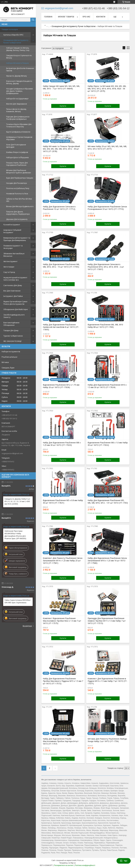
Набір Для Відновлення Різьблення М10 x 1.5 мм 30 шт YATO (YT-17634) (107, 386)
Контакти (101, 17)
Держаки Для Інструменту (17, 219)
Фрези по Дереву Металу (16, 76)
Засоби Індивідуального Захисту (14, 316)
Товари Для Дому (11, 330)
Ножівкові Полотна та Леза (17, 194)
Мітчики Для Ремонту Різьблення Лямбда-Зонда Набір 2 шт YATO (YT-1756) (108, 740)
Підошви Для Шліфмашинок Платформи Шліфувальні (18, 118)
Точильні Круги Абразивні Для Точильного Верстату (19, 125)
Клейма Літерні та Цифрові (17, 152)
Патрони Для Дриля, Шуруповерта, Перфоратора (18, 213)
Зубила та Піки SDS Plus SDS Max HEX (19, 200)
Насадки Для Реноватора (17, 183)
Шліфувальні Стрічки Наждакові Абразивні (19, 138)
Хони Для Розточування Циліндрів (16, 146)
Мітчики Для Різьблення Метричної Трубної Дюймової (19, 171)
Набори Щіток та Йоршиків (17, 157)
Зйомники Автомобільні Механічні (14, 255)
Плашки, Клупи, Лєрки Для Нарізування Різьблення (17, 164)
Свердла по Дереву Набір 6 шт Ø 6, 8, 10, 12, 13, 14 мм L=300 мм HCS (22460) (17, 501)
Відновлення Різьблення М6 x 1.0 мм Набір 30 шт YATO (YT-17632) (108, 444)
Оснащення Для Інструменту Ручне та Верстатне (16, 41)
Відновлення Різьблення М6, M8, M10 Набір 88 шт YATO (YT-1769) (105, 326)
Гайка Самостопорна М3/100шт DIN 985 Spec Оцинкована (18, 601)
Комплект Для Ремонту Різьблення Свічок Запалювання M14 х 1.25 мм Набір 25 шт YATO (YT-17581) (63, 561)
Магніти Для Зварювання (17, 104)
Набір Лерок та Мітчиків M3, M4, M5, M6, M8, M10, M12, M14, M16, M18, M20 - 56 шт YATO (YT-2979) (107, 89)
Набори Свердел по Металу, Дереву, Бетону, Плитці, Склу (18, 49)
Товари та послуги (10, 29)
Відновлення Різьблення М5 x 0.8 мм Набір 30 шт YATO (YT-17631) (63, 502)
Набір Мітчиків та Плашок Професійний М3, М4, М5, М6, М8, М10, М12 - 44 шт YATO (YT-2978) (61, 149)
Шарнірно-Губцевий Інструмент (12, 231)
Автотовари (9, 267)
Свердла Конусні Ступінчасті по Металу (19, 57)
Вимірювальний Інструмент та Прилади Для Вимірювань (17, 239)
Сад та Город (9, 272)
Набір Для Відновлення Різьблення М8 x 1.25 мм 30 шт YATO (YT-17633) (62, 444)
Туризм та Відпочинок (13, 336)
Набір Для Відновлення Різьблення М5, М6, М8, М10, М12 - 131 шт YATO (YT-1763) (108, 502)
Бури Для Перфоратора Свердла (20, 178)
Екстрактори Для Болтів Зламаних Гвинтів (20, 69)
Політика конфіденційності (85, 865)
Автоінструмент (10, 261)
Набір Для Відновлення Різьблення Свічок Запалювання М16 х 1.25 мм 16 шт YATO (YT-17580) (107, 561)
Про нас (86, 17)
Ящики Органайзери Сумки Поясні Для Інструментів (15, 303)
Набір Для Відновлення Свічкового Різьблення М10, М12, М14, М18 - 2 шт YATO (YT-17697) (106, 267)
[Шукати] (33, 20)
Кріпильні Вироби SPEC (13, 35)
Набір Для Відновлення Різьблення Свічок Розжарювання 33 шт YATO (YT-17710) (107, 208)
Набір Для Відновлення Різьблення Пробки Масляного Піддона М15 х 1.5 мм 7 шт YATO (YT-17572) (63, 681)
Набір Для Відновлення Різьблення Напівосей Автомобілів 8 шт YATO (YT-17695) (61, 327)
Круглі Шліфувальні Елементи (18, 132)
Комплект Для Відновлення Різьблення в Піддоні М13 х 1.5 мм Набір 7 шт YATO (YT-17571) (107, 681)
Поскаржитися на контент (64, 865)
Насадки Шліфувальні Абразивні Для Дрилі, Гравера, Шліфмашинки (20, 91)
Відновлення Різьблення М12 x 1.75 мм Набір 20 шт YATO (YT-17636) (61, 386)
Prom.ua (80, 860)
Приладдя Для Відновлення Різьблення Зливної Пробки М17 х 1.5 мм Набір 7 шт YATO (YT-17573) (107, 621)
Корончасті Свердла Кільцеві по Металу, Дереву (19, 82)
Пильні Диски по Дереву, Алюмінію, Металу (16, 110)
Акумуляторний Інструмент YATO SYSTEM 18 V (15, 279)
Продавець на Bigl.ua (67, 863)
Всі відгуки (27, 626)
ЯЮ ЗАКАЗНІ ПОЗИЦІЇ (12, 341)
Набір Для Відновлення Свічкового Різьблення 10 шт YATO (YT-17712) (59, 208)
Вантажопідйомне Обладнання (11, 324)
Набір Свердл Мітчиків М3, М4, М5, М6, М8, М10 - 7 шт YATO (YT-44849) (61, 87)
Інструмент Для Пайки (13, 296)
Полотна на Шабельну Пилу (18, 188)
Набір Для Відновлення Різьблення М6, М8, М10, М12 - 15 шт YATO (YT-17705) (61, 266)
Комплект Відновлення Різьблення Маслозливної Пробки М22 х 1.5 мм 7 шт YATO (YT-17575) (62, 621)
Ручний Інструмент (12, 225)
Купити (63, 106)
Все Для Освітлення (12, 291)
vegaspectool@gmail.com (12, 453)
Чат (124, 861)
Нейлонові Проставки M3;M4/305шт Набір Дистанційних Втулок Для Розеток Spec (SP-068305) (15, 535)
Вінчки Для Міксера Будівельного (20, 206)
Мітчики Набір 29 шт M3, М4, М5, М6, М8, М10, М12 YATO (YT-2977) (107, 148)
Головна (48, 17)
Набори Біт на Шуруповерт (17, 99)
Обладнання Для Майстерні (16, 309)
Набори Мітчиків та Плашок (17, 63)
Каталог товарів (66, 17)
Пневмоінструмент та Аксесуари (13, 247)
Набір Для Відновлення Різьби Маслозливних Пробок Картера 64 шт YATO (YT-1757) (61, 741)
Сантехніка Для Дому (13, 285)
